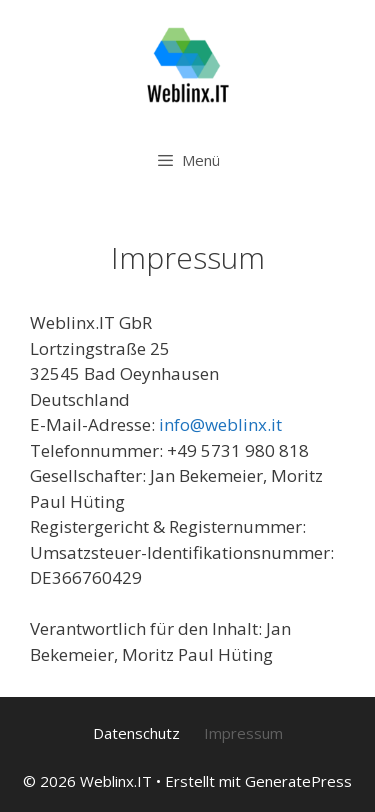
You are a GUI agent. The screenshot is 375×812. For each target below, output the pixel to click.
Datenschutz (136, 733)
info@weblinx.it (220, 424)
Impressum (243, 733)
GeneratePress (298, 781)
